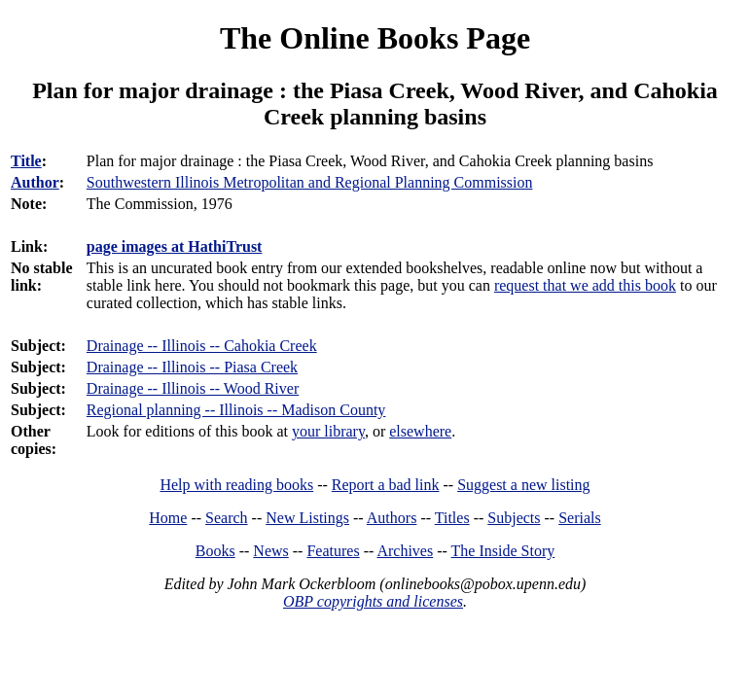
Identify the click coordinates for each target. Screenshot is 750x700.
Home (168, 518)
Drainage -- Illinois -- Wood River (193, 388)
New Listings (307, 518)
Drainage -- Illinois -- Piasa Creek (192, 367)
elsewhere (420, 431)
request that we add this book (585, 285)
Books (215, 551)
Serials (580, 518)
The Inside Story (503, 551)
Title (26, 161)
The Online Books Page (375, 38)
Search (227, 518)
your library (328, 431)
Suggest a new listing (523, 485)
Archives (405, 551)
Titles (452, 518)
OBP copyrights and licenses (373, 601)
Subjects (514, 518)
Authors (392, 518)
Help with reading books (236, 485)
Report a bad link (386, 485)
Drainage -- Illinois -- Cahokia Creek (202, 346)
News (270, 551)
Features (333, 551)
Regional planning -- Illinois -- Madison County (236, 410)
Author (35, 182)
